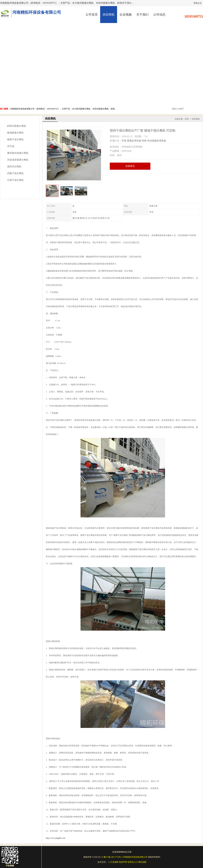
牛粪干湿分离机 (15, 180)
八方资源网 (113, 862)
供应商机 (109, 15)
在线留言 (130, 166)
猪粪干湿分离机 (15, 140)
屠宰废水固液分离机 (18, 153)
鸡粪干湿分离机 (15, 173)
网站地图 (142, 862)
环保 (124, 141)
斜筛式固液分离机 (17, 126)
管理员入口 (133, 862)
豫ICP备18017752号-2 (113, 857)
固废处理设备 (134, 141)
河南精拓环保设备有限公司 (135, 857)
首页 (187, 119)
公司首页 (92, 15)
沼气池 (11, 146)
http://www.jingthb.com (56, 838)
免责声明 (123, 862)
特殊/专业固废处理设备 (154, 141)
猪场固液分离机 (15, 133)
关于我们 (142, 15)
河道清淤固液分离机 (18, 160)
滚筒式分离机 (14, 167)
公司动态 (159, 15)
